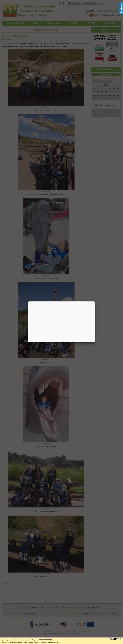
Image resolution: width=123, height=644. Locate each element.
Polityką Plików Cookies (46, 639)
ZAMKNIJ (115, 639)
